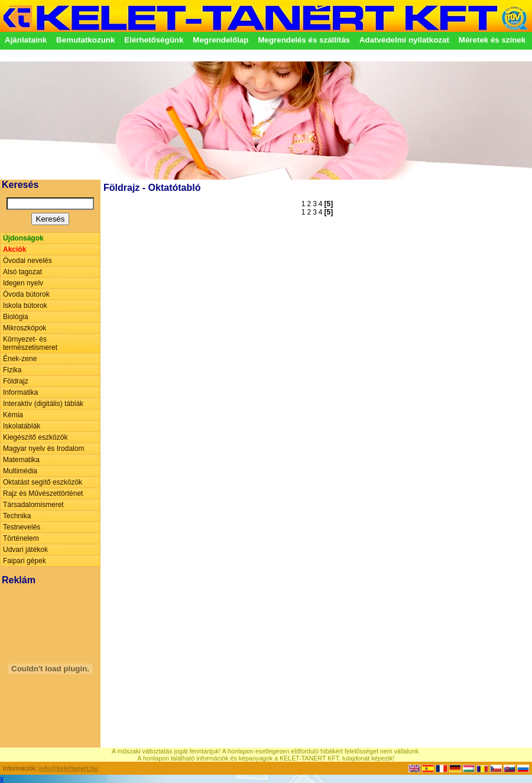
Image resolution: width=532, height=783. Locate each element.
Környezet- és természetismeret (30, 343)
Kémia (13, 415)
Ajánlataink (26, 40)
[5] (329, 204)
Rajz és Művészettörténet (43, 493)
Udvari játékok (25, 550)
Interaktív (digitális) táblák (43, 404)
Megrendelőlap (220, 40)
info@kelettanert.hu (69, 768)
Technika (17, 516)
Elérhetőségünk (154, 40)
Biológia (16, 317)
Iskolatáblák (22, 426)
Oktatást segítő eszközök (43, 482)
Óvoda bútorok (26, 294)
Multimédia (20, 471)
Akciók (14, 249)
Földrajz (16, 381)
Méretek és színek (492, 40)
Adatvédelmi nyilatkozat (404, 40)
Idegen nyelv (23, 283)
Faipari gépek (25, 561)
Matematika (21, 460)
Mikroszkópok (25, 328)
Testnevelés (22, 527)
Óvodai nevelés (27, 261)
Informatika (20, 392)
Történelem (21, 538)
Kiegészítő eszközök (35, 437)
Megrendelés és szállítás (304, 40)
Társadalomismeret (33, 505)
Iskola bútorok (25, 306)
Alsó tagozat (22, 272)
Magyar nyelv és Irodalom (43, 449)
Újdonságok (23, 238)
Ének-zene (20, 359)
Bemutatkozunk (85, 40)
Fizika (12, 370)
